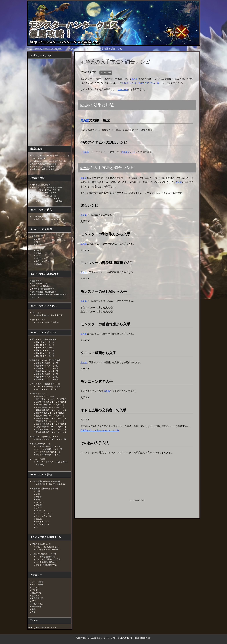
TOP (48, 49)
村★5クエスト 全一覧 (46, 353)
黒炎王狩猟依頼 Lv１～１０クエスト (52, 424)
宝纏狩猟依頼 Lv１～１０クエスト (51, 421)
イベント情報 (38, 584)
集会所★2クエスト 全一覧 (48, 366)
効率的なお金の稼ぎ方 (42, 185)
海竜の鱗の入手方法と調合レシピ (47, 169)
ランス (39, 255)
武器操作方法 (38, 236)
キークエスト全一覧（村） (48, 389)
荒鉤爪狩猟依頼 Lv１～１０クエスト (52, 432)
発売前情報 (37, 606)
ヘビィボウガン (43, 524)
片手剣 (39, 244)
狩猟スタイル (38, 604)
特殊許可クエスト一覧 (46, 396)
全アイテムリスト (40, 320)
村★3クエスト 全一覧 (46, 348)
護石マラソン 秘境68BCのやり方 (47, 198)
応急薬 (135, 79)
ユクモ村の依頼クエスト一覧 (49, 446)
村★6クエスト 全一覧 (46, 356)
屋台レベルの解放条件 (42, 286)
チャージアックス (44, 516)
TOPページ (123, 89)
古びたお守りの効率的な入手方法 (47, 190)
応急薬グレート (130, 152)
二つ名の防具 (38, 217)
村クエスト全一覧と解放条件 (45, 339)
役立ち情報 (37, 593)
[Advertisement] (110, 477)
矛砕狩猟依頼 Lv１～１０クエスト (51, 405)
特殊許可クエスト (40, 394)
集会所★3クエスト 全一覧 (48, 368)
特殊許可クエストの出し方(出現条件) (53, 399)
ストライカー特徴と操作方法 (49, 559)
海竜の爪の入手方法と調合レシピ (47, 167)
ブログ (35, 590)
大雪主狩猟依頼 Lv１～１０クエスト (52, 402)
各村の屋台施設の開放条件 (44, 289)
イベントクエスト (40, 459)
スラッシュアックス (45, 261)
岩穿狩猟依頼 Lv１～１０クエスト (51, 413)
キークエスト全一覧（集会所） (50, 387)
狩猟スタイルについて (42, 544)
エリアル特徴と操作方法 (47, 562)
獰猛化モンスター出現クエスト (46, 436)
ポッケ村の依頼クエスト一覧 (49, 455)
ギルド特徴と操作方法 (46, 557)
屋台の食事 (37, 281)
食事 (34, 612)
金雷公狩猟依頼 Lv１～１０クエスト (52, 429)
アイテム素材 (107, 72)
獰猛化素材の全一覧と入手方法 (50, 315)
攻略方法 (36, 595)
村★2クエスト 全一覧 (46, 345)
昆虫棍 (39, 519)
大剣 (38, 239)
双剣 (38, 247)
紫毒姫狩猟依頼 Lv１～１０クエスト (52, 410)
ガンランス (41, 258)
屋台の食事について (41, 283)
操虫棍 (39, 264)
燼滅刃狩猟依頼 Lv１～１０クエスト (52, 427)
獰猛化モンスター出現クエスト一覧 (52, 439)
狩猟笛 (39, 253)
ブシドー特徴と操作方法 (47, 565)
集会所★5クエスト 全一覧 (48, 374)
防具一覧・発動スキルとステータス (52, 219)
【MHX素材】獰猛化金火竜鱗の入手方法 (50, 161)
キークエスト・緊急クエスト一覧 (47, 384)
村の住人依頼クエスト (42, 444)
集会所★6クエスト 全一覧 (48, 377)
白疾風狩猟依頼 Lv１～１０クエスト (52, 418)
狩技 (34, 601)
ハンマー (40, 250)
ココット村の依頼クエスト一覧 (50, 449)
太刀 (38, 242)
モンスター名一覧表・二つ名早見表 (48, 201)
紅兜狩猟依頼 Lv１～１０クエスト (51, 407)
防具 (34, 609)
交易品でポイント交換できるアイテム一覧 (102, 430)
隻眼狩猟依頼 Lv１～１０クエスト (51, 416)
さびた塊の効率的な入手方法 (45, 193)
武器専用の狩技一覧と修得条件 (46, 488)
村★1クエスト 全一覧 (46, 342)
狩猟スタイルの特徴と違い (48, 547)
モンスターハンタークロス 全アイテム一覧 (144, 83)
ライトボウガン (43, 521)
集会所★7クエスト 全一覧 (48, 379)
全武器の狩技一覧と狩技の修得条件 (52, 484)
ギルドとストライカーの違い (49, 549)
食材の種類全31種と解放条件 (45, 292)
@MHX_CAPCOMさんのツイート (43, 627)
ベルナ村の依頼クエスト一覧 (49, 452)
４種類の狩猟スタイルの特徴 (45, 554)
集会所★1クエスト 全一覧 (48, 363)
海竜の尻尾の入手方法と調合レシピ (48, 164)
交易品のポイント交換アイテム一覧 (48, 187)
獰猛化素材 (37, 313)
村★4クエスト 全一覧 (46, 350)
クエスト (36, 587)
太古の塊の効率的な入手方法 (45, 196)
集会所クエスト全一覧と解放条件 (47, 360)
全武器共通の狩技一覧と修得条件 (47, 481)
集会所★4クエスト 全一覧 (48, 371)
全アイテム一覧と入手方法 (48, 322)
